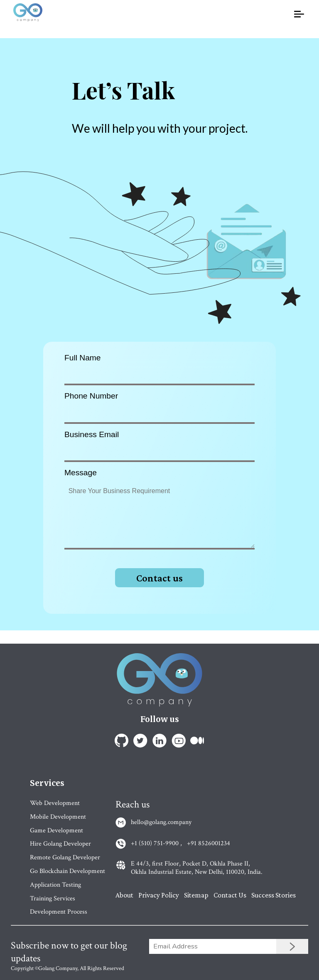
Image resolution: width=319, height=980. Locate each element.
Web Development (55, 803)
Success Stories (274, 895)
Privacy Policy (159, 895)
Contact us (159, 578)
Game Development (56, 830)
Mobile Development (58, 817)
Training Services (53, 899)
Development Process (59, 912)
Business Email (92, 434)
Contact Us (230, 895)
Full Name (82, 358)
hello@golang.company (161, 822)
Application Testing (55, 885)
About (124, 895)
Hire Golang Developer (60, 844)
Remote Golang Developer (65, 857)
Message (81, 473)
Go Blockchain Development (67, 871)
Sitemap (196, 895)
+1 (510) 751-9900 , (156, 844)
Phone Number (91, 396)
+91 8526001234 (209, 844)
